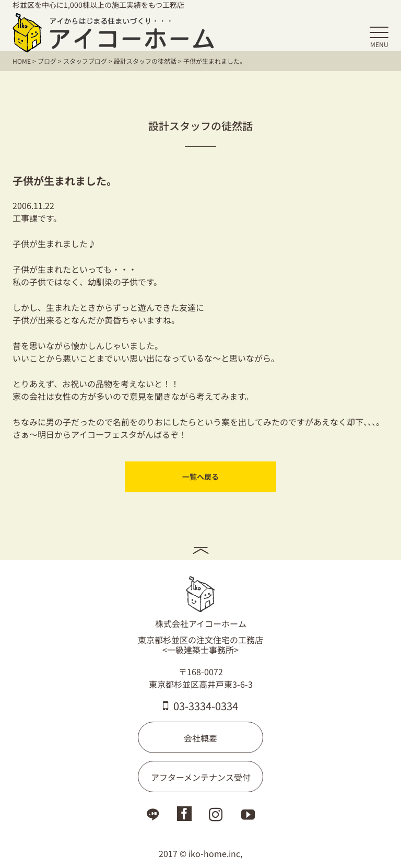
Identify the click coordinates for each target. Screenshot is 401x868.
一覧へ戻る (200, 477)
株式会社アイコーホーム (201, 603)
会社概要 (200, 738)
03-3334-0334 (200, 706)
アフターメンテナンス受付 (201, 777)
